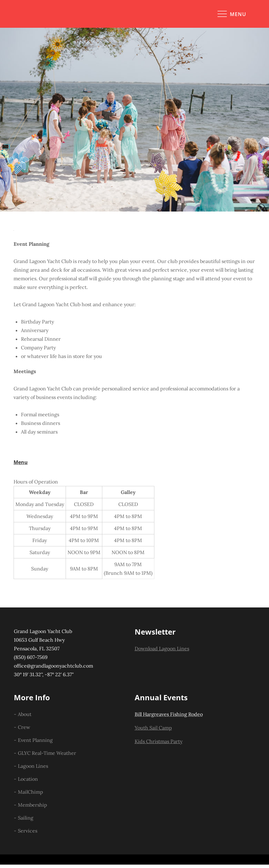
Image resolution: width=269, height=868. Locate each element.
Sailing (26, 818)
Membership (33, 805)
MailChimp (31, 792)
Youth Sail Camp (153, 728)
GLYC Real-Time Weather (47, 753)
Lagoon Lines (33, 766)
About (25, 714)
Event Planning (35, 740)
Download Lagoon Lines (162, 648)
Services (28, 831)
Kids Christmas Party (159, 741)
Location (28, 779)
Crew (24, 727)
